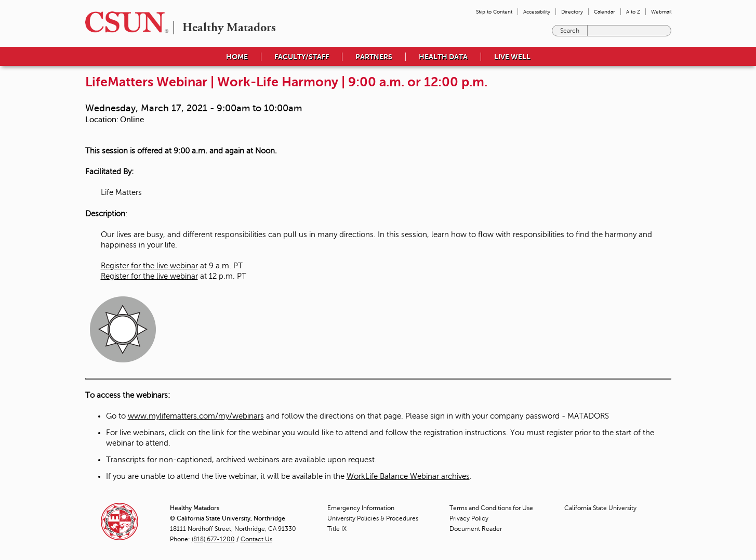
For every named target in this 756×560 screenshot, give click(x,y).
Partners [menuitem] (374, 57)
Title (337, 529)
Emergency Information (361, 508)
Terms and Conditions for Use (491, 508)
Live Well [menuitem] (512, 57)
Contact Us (256, 539)
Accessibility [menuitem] (537, 12)
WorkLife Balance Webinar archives (408, 476)
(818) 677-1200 (213, 539)
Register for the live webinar (149, 266)
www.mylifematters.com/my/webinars (196, 416)
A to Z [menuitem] (633, 12)
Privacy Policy (469, 518)
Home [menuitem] (237, 57)
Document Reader (476, 529)
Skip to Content (494, 12)
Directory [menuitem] (572, 12)
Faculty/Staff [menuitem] (302, 57)
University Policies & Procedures (373, 518)
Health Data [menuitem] (443, 57)
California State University (600, 508)
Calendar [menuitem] (605, 12)
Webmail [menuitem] (661, 12)
